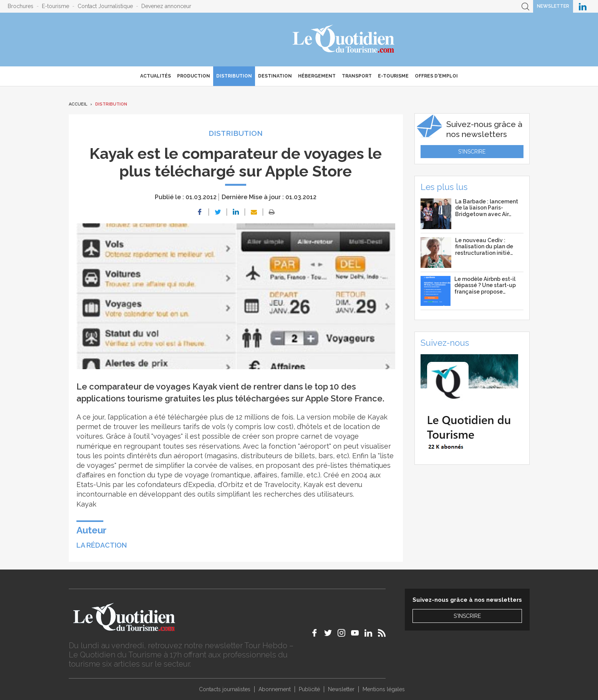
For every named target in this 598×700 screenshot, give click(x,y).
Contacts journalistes (225, 689)
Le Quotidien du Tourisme (344, 40)
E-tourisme (55, 6)
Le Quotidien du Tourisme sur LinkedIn (583, 6)
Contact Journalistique (105, 6)
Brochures (21, 6)
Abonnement (275, 689)
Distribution (234, 76)
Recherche (525, 6)
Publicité (309, 689)
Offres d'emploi (436, 76)
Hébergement (317, 76)
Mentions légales (384, 689)
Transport (357, 76)
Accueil (78, 104)
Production (194, 76)
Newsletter (553, 6)
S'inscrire (472, 152)
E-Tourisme (393, 76)
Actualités (156, 76)
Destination (275, 76)
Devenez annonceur (166, 6)
